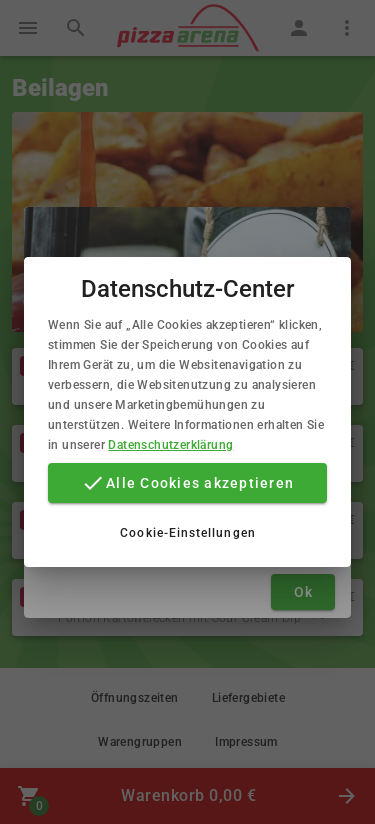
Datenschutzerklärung (170, 445)
